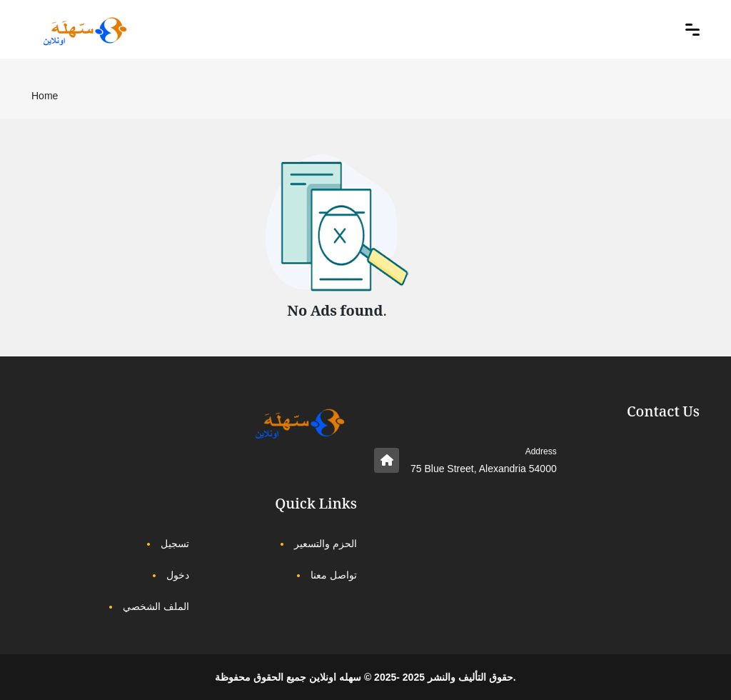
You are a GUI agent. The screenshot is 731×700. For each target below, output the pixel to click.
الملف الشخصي (156, 606)
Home (45, 96)
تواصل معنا (334, 575)
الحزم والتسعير (326, 544)
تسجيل (175, 544)
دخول (178, 575)
